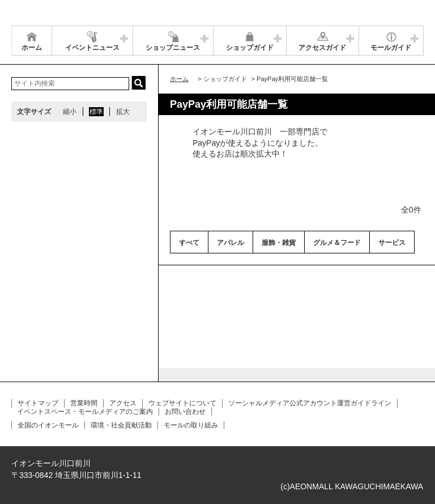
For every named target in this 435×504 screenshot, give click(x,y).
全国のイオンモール (48, 425)
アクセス (123, 403)
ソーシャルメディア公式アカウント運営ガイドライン (310, 403)
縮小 (70, 112)
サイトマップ (38, 403)
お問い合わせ (185, 412)
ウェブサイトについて (182, 403)
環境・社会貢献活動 (121, 425)
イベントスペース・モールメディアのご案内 (85, 412)
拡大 (123, 112)
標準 (96, 112)
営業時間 (84, 403)
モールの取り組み (191, 425)
